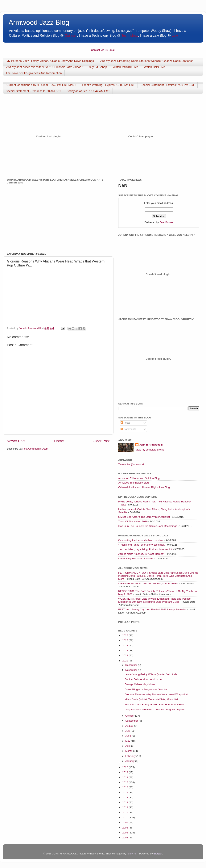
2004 (126, 838)
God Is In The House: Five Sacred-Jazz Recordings (148, 526)
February (131, 756)
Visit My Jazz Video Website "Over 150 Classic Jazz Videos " (44, 67)
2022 (126, 655)
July (128, 731)
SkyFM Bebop (98, 67)
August (130, 726)
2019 (126, 772)
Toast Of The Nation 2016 (133, 521)
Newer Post (16, 441)
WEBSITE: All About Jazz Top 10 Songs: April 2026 (147, 583)
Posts (125, 423)
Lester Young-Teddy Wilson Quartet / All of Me (151, 674)
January (130, 761)
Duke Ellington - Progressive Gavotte (146, 689)
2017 (126, 782)
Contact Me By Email (103, 50)
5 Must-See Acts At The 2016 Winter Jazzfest (144, 517)
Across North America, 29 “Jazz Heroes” (141, 554)
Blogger (158, 854)
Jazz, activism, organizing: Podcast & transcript (145, 549)
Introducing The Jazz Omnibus (136, 558)
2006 (126, 828)
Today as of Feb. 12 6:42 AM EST (88, 91)
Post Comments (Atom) (36, 449)
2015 (126, 793)
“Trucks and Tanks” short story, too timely (142, 545)
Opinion (70, 36)
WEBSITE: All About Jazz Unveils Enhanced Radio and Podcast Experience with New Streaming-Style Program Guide (155, 600)
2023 (126, 650)
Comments (128, 429)
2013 (126, 802)
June (128, 736)
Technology (130, 36)
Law (175, 36)
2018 (126, 777)
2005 (126, 833)
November (132, 670)
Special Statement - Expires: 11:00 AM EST (33, 91)
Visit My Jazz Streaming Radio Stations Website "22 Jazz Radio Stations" (146, 61)
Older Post (101, 441)
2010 (126, 818)
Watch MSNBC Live (126, 67)
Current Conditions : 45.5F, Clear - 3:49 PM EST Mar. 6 (41, 85)
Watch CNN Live (154, 67)
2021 (126, 661)
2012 (126, 807)
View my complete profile (150, 450)
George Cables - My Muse (140, 684)
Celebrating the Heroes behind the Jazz (141, 540)
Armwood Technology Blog (134, 483)
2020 (126, 767)
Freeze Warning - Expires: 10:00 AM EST (108, 85)
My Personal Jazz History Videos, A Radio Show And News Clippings (50, 61)
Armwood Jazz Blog (39, 22)
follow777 (132, 854)
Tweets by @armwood (131, 464)
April (128, 746)
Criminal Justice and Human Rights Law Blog (144, 487)
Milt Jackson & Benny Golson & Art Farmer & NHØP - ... (157, 704)
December (132, 665)
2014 (126, 797)
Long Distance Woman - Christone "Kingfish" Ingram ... (156, 709)
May (128, 741)
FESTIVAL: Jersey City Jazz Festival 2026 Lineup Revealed (152, 609)
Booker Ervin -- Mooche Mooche (143, 679)
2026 (126, 635)
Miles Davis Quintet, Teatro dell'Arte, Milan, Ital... (152, 699)
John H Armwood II (151, 445)
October (130, 716)
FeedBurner (166, 222)
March (129, 751)
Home (59, 441)
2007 (126, 822)
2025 (126, 640)
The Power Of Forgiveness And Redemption (34, 73)
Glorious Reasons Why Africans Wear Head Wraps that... (157, 694)
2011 (126, 813)
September (132, 721)
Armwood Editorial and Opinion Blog (139, 478)
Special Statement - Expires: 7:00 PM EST (168, 85)
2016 (126, 787)
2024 (126, 646)
